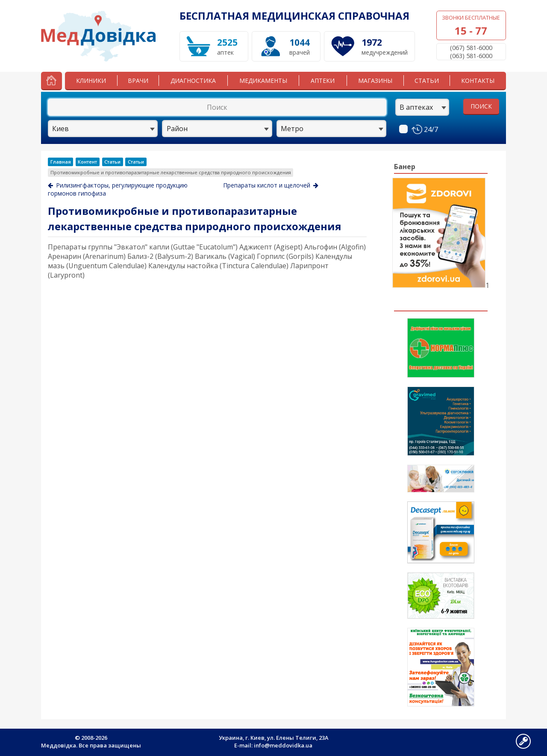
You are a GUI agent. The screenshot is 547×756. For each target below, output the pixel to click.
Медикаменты (263, 81)
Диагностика (193, 81)
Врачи (138, 81)
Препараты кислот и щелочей (271, 185)
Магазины (375, 81)
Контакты (478, 81)
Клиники (91, 81)
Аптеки (323, 81)
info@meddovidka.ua (283, 745)
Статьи (427, 81)
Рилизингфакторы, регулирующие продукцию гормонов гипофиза (118, 189)
